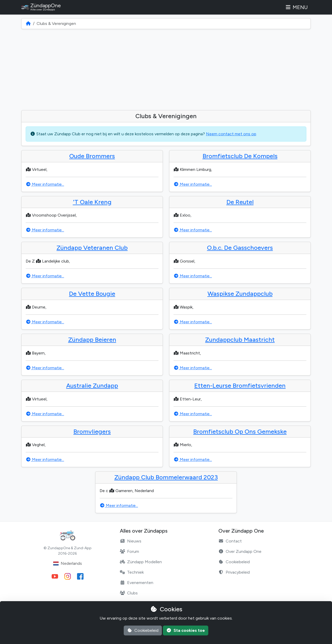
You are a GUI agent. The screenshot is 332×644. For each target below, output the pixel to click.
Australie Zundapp (92, 385)
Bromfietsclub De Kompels (240, 156)
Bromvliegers (92, 431)
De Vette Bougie (92, 294)
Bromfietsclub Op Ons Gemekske (240, 431)
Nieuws (131, 541)
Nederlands (68, 563)
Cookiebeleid (234, 562)
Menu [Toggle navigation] (296, 7)
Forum (129, 551)
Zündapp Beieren (92, 340)
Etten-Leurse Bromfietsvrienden (240, 385)
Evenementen (137, 583)
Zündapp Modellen (141, 562)
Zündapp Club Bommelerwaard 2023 (166, 477)
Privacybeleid (234, 572)
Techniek (132, 572)
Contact (230, 541)
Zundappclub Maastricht (240, 340)
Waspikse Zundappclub (240, 294)
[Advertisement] (166, 70)
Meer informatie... (45, 184)
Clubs (129, 593)
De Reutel (240, 202)
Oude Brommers (92, 156)
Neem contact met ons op (231, 134)
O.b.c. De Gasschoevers (240, 248)
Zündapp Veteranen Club (92, 248)
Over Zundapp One (240, 551)
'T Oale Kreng (92, 202)
